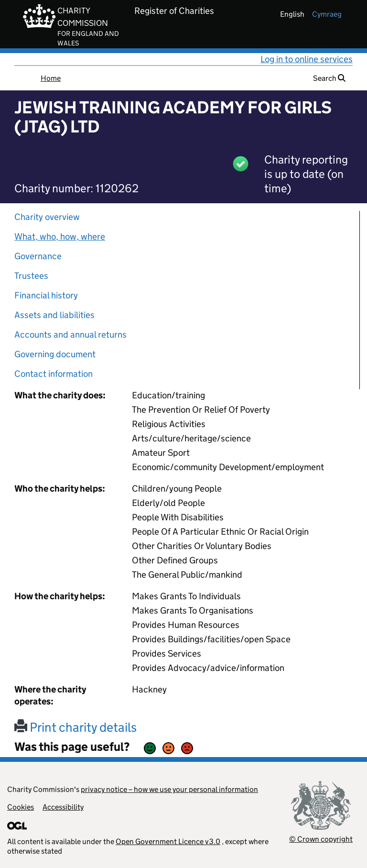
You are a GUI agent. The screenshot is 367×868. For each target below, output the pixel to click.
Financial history (46, 295)
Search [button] (329, 78)
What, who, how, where (60, 236)
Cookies (21, 807)
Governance (38, 256)
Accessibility (63, 807)
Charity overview (47, 217)
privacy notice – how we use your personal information (169, 789)
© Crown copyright (321, 839)
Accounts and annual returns (70, 335)
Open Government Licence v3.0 (168, 841)
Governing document (55, 354)
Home (51, 78)
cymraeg (327, 14)
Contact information (54, 374)
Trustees (31, 276)
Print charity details (76, 727)
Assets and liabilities (54, 315)
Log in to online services (307, 59)
